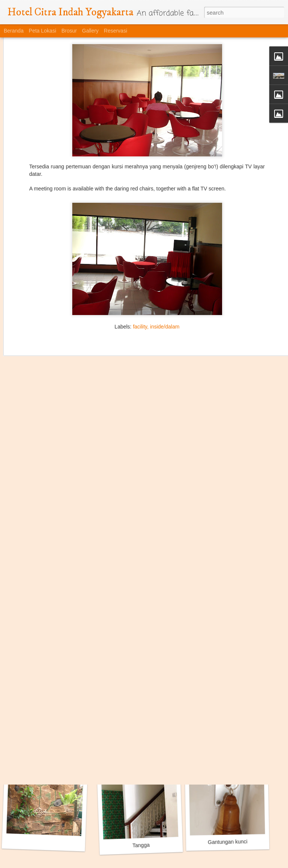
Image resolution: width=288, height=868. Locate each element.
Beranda (14, 31)
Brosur (69, 31)
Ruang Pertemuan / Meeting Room (57, 743)
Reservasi (115, 31)
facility (140, 288)
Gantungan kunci (228, 842)
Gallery (90, 31)
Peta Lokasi (43, 31)
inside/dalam (165, 288)
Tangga (141, 845)
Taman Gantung (231, 739)
